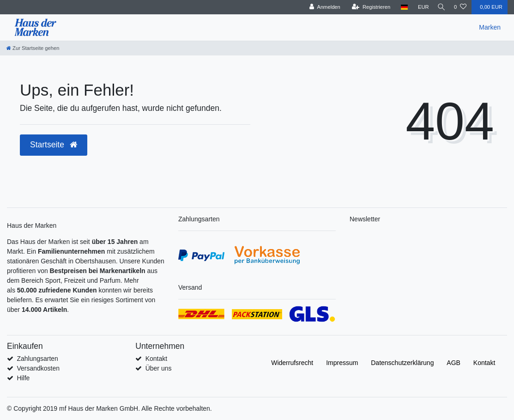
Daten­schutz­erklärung (402, 363)
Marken (490, 27)
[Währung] (420, 7)
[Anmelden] (321, 7)
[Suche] (440, 7)
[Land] (401, 7)
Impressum (342, 363)
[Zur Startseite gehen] (33, 48)
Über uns (159, 368)
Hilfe (23, 378)
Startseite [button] (54, 145)
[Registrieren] (367, 7)
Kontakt (156, 359)
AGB (454, 363)
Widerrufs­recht (292, 363)
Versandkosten (38, 368)
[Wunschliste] (460, 7)
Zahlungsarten (37, 359)
